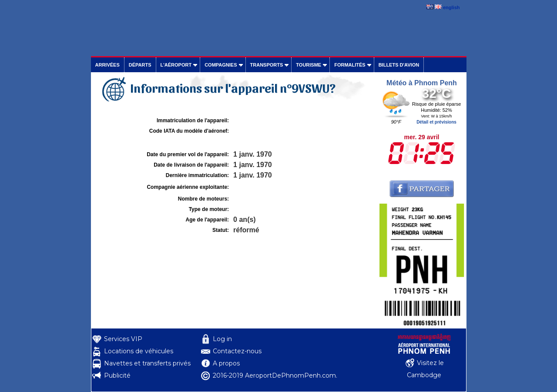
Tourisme (309, 65)
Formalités (350, 65)
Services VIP (123, 339)
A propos (226, 363)
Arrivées (107, 65)
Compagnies (221, 65)
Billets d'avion (399, 65)
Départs (140, 65)
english (451, 7)
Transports (267, 65)
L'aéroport (176, 65)
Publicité (117, 375)
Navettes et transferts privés (147, 363)
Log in (222, 339)
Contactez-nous (237, 351)
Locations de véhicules (139, 351)
